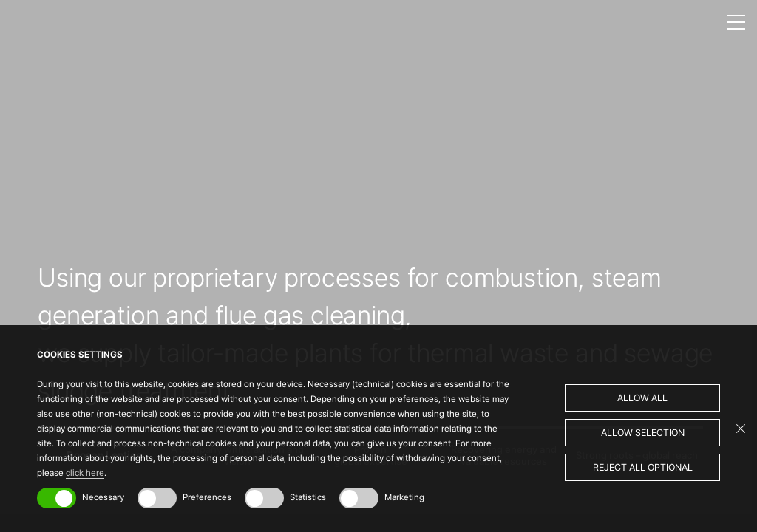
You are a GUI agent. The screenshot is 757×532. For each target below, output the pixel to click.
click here (85, 473)
